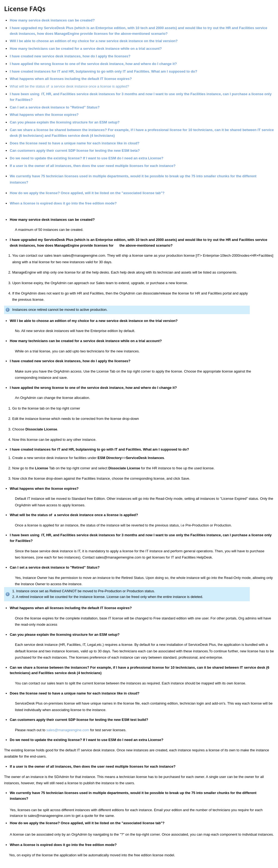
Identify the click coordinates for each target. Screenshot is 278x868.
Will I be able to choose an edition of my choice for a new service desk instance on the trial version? (94, 41)
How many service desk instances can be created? (52, 20)
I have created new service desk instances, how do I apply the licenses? (70, 56)
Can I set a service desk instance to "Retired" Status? (55, 107)
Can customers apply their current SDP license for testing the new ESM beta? (75, 151)
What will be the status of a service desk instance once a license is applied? (69, 86)
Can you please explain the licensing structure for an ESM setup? (65, 122)
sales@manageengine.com (68, 730)
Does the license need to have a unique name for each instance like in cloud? (75, 143)
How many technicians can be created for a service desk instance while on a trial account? (86, 49)
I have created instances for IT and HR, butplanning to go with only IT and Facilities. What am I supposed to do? (104, 71)
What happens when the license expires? (44, 115)
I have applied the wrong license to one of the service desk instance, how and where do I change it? (93, 64)
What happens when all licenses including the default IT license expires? (71, 79)
